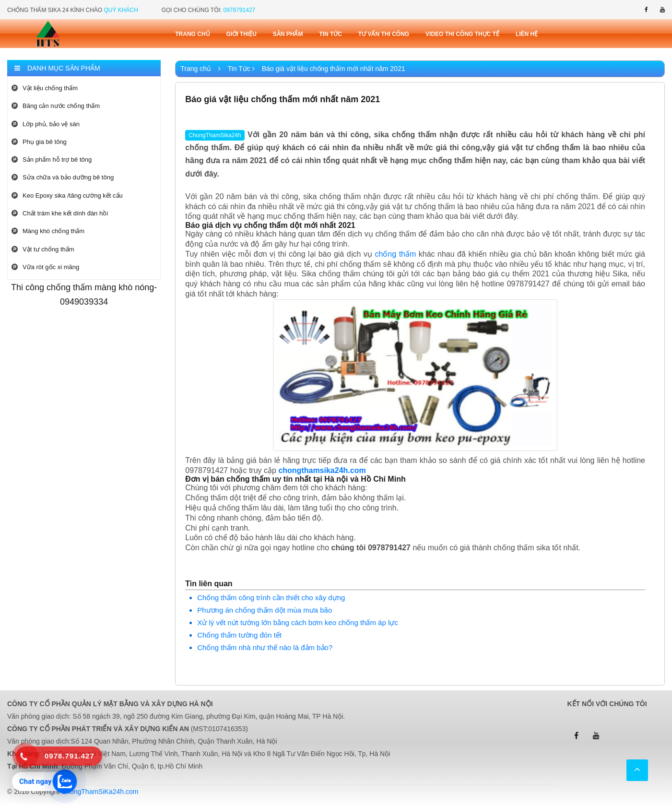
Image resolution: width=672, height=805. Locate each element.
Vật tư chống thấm (43, 249)
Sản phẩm (288, 34)
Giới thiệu (241, 34)
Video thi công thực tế (462, 34)
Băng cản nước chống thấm (56, 106)
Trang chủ (192, 34)
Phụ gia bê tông (39, 142)
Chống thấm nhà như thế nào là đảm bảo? (265, 647)
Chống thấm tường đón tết (239, 635)
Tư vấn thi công (384, 34)
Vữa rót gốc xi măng (45, 267)
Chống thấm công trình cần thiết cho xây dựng (271, 598)
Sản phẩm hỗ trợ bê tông (52, 160)
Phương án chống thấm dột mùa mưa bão (265, 610)
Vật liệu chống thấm (45, 88)
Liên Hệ (527, 34)
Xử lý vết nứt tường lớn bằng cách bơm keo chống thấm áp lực (298, 622)
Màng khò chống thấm (48, 231)
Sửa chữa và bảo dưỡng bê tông (63, 177)
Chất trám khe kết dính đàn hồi (60, 213)
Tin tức (330, 34)
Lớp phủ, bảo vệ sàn (46, 124)
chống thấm (395, 254)
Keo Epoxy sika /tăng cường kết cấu (67, 195)
